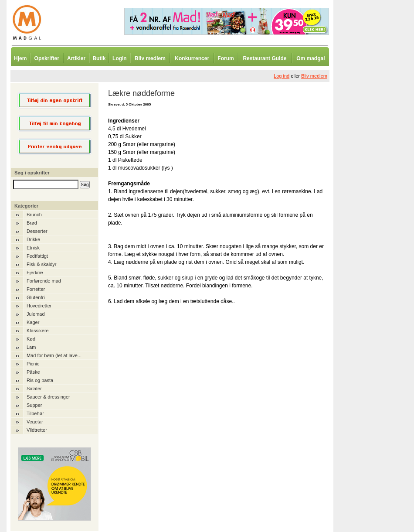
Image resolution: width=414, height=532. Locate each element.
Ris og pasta (40, 380)
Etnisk (33, 248)
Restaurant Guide (265, 58)
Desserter (37, 231)
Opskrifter (47, 58)
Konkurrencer (192, 58)
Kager (33, 322)
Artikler (76, 58)
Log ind (282, 76)
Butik (99, 58)
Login (120, 58)
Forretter (36, 289)
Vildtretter (37, 430)
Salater (34, 389)
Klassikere (38, 331)
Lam (31, 347)
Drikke (33, 239)
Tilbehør (35, 413)
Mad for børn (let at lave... (54, 355)
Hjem (20, 58)
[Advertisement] (379, 216)
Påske (33, 372)
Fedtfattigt (37, 256)
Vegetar (35, 422)
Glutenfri (36, 297)
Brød (32, 223)
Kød (31, 339)
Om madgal (310, 58)
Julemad (36, 314)
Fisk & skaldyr (41, 264)
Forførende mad (44, 281)
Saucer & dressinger (48, 397)
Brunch (34, 215)
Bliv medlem (150, 58)
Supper (34, 405)
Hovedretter (39, 306)
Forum (226, 58)
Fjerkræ (35, 273)
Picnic (33, 364)
